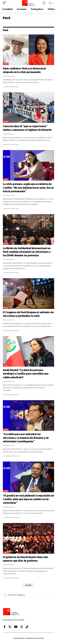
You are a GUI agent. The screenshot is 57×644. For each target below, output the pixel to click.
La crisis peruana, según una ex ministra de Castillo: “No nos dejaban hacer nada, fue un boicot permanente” (28, 188)
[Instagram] (22, 627)
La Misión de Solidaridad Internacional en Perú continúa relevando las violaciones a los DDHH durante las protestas (26, 252)
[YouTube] (16, 627)
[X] (10, 627)
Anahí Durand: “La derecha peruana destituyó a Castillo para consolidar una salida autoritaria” (25, 374)
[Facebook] (5, 627)
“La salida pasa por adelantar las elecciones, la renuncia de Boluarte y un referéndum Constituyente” (25, 438)
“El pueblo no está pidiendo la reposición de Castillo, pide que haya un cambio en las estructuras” (28, 499)
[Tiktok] (27, 627)
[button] (5, 3)
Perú (5, 64)
